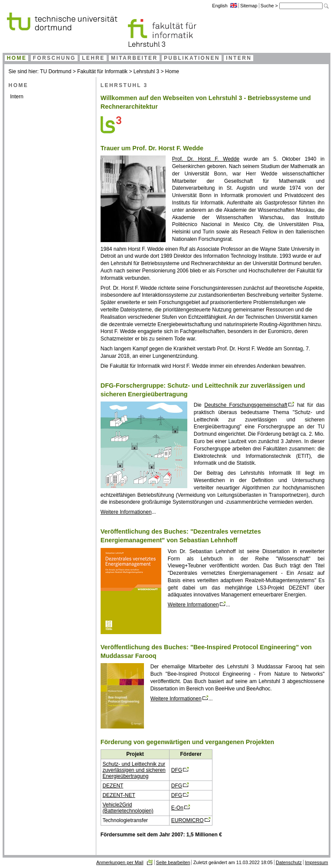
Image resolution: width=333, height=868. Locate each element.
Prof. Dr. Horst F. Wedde (206, 159)
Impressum (316, 862)
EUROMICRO (188, 820)
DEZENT (113, 786)
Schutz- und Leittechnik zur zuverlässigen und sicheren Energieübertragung (134, 770)
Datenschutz (289, 862)
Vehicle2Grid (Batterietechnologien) (128, 808)
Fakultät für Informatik (102, 71)
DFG (177, 770)
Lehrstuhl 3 (146, 71)
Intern (17, 97)
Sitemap (249, 6)
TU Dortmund (55, 71)
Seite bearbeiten (173, 862)
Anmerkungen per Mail (120, 862)
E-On (177, 808)
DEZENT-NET (119, 795)
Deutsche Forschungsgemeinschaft (246, 405)
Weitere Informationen (126, 512)
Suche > (270, 6)
